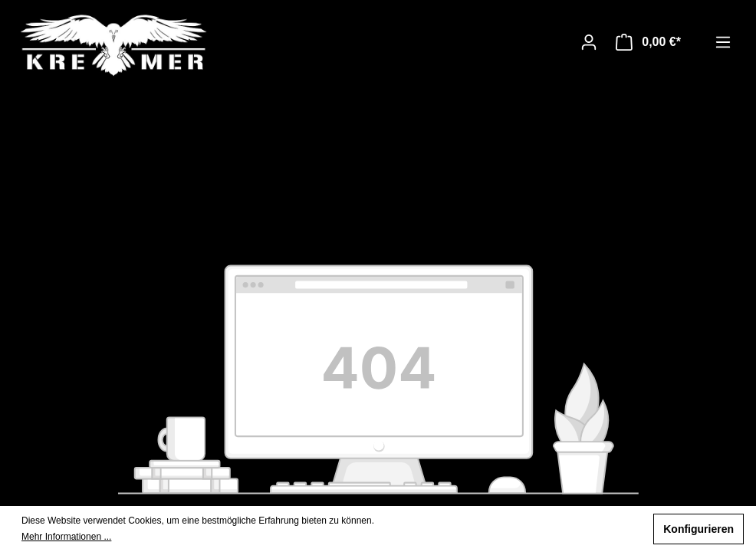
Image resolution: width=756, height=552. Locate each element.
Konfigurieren (698, 529)
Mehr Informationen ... (66, 537)
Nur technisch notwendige (570, 529)
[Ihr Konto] (589, 42)
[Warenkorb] (648, 42)
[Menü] (723, 42)
